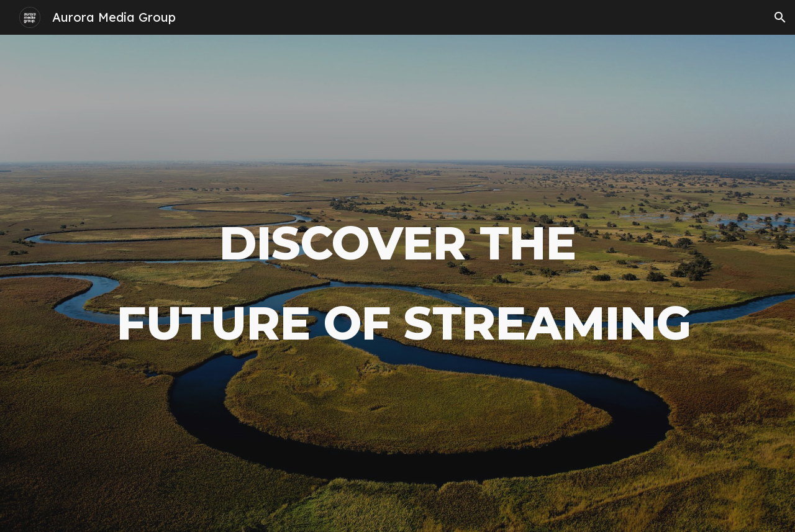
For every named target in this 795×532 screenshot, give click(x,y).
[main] (397, 283)
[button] (780, 17)
